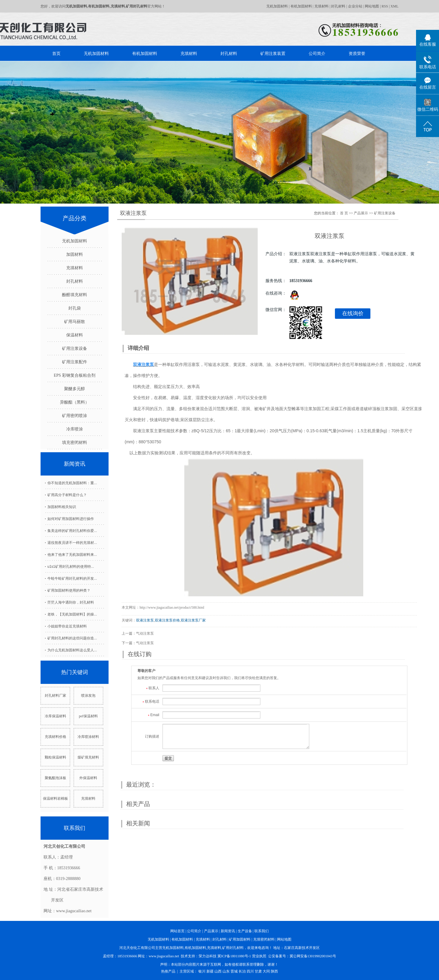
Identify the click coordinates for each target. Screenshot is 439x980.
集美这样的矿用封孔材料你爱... (72, 531)
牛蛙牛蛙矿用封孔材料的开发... (72, 579)
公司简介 (317, 53)
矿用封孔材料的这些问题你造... (72, 638)
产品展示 (361, 213)
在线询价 (353, 313)
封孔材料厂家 (55, 696)
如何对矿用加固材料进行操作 (71, 519)
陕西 (274, 971)
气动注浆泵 (145, 633)
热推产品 (168, 971)
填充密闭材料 (75, 443)
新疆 (210, 971)
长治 (242, 971)
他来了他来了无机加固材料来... (72, 555)
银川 (202, 971)
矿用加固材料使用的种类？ (69, 590)
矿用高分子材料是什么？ (67, 495)
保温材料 (75, 335)
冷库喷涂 (75, 429)
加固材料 (75, 254)
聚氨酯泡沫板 (55, 778)
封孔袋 (75, 308)
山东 (226, 971)
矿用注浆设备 (75, 349)
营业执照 (259, 956)
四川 (250, 971)
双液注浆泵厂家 (193, 620)
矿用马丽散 (75, 322)
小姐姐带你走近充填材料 (67, 626)
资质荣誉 (357, 53)
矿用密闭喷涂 (75, 416)
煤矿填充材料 (88, 757)
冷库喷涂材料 (88, 737)
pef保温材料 (88, 716)
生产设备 (245, 931)
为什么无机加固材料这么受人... (72, 650)
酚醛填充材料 (75, 295)
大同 (266, 971)
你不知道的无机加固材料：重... (72, 483)
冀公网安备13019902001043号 (313, 956)
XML (394, 6)
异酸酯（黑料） (75, 402)
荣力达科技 (208, 956)
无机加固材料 (277, 6)
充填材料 (321, 6)
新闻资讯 (228, 931)
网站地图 (372, 6)
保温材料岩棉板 (55, 799)
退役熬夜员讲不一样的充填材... (72, 543)
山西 (218, 971)
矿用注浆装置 (273, 53)
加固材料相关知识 (62, 507)
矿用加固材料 (240, 939)
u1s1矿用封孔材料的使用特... (71, 567)
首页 (56, 53)
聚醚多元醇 (75, 389)
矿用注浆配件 (75, 362)
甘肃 (258, 971)
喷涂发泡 (88, 696)
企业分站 (355, 6)
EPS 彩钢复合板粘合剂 (75, 375)
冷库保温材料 (55, 716)
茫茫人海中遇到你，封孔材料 (71, 602)
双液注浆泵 (145, 620)
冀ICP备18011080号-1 (234, 956)
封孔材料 (338, 6)
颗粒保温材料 (55, 757)
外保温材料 (88, 778)
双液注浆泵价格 (167, 620)
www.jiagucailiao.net (164, 956)
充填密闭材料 (264, 939)
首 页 (344, 213)
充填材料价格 (55, 737)
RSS (385, 6)
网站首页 (177, 931)
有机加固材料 (301, 6)
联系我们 (262, 931)
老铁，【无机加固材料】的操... (72, 614)
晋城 (234, 971)
